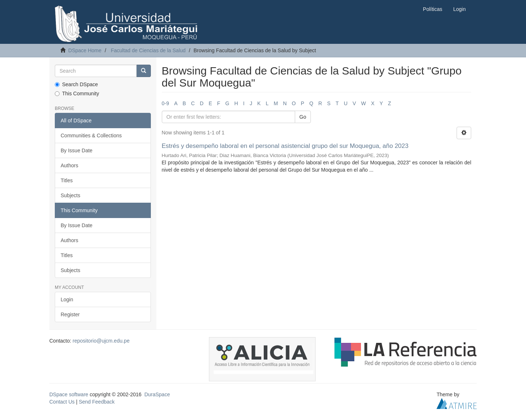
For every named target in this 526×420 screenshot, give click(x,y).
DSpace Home (85, 50)
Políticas (433, 9)
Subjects (70, 195)
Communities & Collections (91, 135)
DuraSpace (157, 394)
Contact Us (62, 402)
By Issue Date (77, 150)
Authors (69, 165)
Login (67, 299)
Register (70, 314)
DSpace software (69, 394)
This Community (77, 93)
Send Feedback (97, 402)
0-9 (165, 103)
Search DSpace (76, 84)
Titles (67, 180)
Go (303, 117)
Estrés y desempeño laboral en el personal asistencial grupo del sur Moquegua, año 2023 (285, 146)
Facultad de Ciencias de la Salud (148, 50)
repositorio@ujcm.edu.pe (101, 341)
